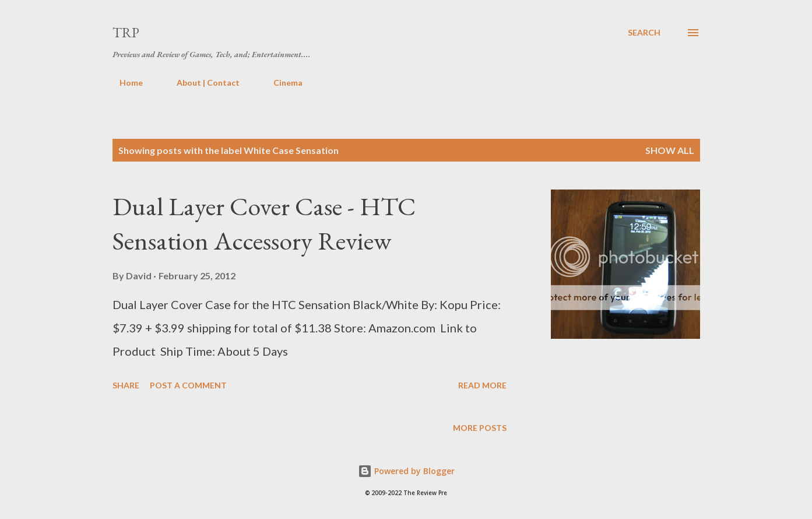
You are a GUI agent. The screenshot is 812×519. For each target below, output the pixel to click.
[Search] (644, 33)
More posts (480, 428)
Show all (670, 150)
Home (124, 83)
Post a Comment (188, 385)
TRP (126, 32)
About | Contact (201, 83)
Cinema (281, 83)
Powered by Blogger (406, 471)
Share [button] (126, 385)
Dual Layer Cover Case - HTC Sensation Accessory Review (264, 223)
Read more (482, 385)
